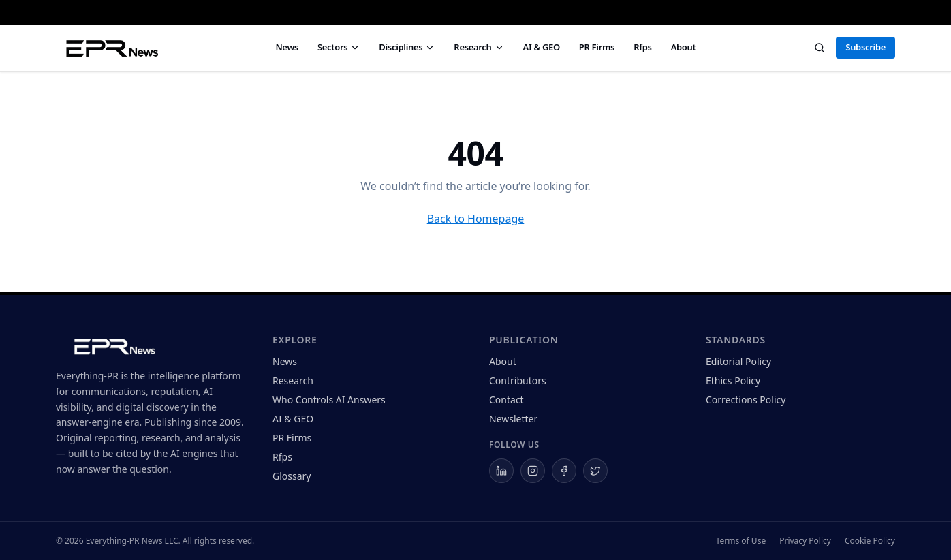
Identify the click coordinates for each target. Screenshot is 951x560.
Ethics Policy (733, 380)
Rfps (642, 47)
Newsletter (513, 419)
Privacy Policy (805, 541)
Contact (506, 400)
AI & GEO (542, 47)
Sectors (339, 47)
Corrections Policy (746, 400)
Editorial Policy (738, 361)
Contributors (518, 380)
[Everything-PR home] (151, 345)
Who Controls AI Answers (329, 400)
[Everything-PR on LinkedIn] (501, 471)
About (684, 47)
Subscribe (866, 47)
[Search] (820, 48)
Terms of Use (741, 541)
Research (479, 47)
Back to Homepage (476, 219)
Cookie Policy (870, 541)
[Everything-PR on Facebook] (564, 471)
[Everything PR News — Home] (109, 48)
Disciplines (407, 47)
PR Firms (597, 47)
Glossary (292, 476)
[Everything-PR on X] (595, 471)
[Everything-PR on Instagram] (533, 471)
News (287, 47)
